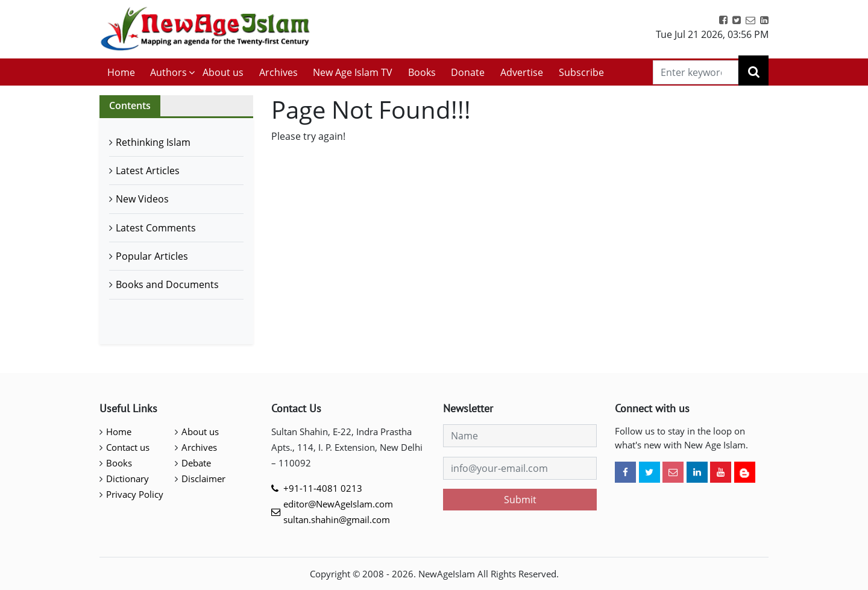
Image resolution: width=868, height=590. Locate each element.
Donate (468, 72)
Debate (196, 463)
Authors (168, 72)
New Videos (142, 199)
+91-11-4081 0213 (323, 488)
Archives (278, 72)
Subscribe (581, 72)
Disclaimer (203, 479)
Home (121, 72)
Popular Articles (152, 256)
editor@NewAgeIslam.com (338, 504)
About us (223, 72)
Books (422, 72)
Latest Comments (156, 228)
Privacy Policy (135, 494)
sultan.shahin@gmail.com (337, 519)
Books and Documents (167, 284)
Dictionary (127, 479)
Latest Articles (148, 171)
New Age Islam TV (353, 72)
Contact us (128, 447)
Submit (520, 500)
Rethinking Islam (153, 142)
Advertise (522, 72)
